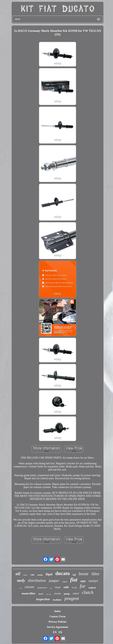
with (66, 587)
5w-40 (74, 588)
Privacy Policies (57, 622)
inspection (43, 599)
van (32, 575)
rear (21, 588)
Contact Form (58, 616)
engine (65, 582)
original (92, 588)
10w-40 (48, 594)
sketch (41, 594)
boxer (84, 574)
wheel (76, 593)
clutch (88, 592)
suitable (40, 575)
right (83, 581)
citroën (57, 594)
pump (67, 594)
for (83, 586)
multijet (93, 581)
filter (95, 574)
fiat (74, 580)
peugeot (72, 598)
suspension (42, 588)
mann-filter (29, 593)
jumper (54, 581)
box (51, 588)
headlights (57, 600)
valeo (25, 575)
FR (60, 632)
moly (21, 580)
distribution (37, 581)
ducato (63, 573)
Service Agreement (58, 627)
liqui (49, 574)
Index (58, 611)
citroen (29, 587)
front (58, 587)
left (74, 575)
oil (18, 574)
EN (55, 632)
